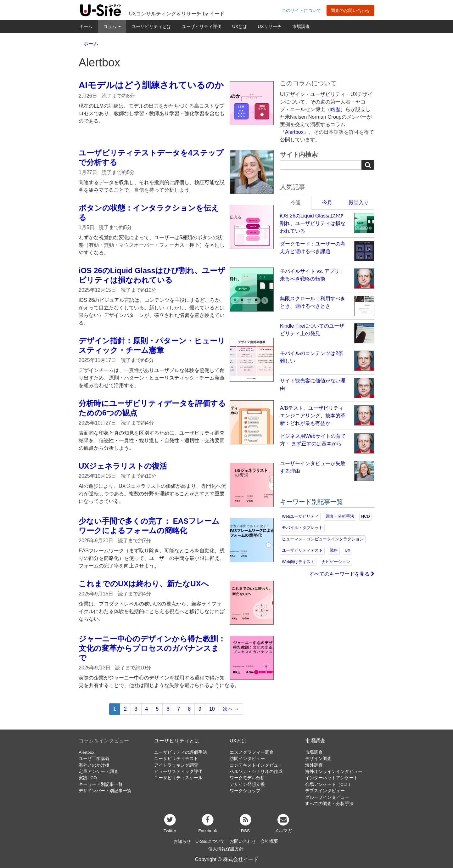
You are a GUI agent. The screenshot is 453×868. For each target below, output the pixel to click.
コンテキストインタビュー (256, 765)
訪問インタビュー (247, 759)
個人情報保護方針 (226, 849)
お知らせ (182, 841)
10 (212, 709)
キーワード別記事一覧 (101, 784)
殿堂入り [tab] (359, 203)
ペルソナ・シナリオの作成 (256, 772)
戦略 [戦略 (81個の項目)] (334, 550)
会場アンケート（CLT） (329, 784)
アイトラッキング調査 (176, 765)
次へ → (231, 709)
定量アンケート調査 (98, 772)
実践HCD (88, 778)
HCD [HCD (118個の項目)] (366, 516)
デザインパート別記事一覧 (105, 791)
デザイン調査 (318, 759)
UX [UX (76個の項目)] (348, 550)
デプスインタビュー (325, 791)
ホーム (86, 26)
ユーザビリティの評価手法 (181, 752)
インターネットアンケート (332, 778)
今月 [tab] (327, 203)
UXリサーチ (269, 26)
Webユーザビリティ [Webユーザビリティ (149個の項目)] (300, 516)
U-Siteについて (210, 841)
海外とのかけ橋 (94, 765)
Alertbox (294, 132)
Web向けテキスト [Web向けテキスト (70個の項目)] (298, 562)
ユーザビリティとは (151, 26)
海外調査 (314, 765)
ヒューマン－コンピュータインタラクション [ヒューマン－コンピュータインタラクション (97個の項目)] (323, 539)
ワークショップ (245, 791)
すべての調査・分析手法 (329, 804)
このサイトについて (301, 10)
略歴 (335, 109)
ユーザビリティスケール (178, 778)
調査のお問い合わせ (350, 10)
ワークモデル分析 (247, 778)
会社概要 (269, 841)
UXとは (240, 26)
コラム (112, 26)
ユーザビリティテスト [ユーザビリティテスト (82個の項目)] (302, 550)
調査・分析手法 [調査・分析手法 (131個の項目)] (340, 516)
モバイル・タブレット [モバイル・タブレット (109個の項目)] (302, 528)
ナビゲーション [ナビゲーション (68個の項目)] (336, 562)
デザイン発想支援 (247, 784)
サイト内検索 (299, 155)
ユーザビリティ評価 (202, 26)
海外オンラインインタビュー (334, 772)
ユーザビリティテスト (176, 759)
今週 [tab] (296, 203)
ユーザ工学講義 (94, 759)
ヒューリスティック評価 (178, 772)
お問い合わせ (243, 841)
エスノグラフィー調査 (252, 752)
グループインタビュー (327, 797)
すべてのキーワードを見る (342, 574)
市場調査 (301, 26)
